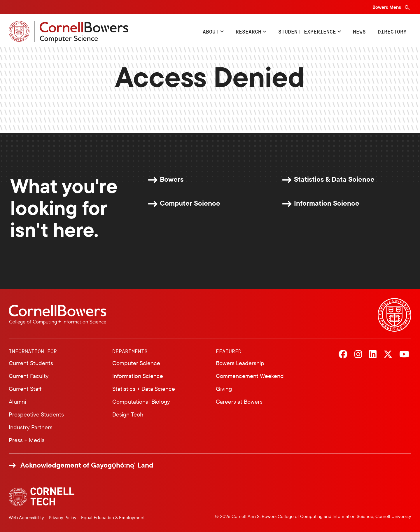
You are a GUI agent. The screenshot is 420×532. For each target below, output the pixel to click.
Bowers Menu (387, 7)
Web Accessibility (26, 517)
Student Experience (307, 32)
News (359, 32)
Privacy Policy (63, 517)
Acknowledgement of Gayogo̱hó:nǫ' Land (87, 465)
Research (249, 32)
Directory (392, 32)
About (211, 32)
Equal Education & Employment (113, 517)
